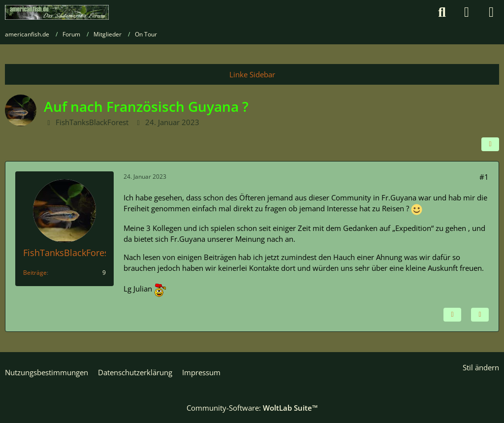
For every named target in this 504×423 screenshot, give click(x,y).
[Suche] (442, 12)
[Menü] (491, 12)
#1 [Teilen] (484, 177)
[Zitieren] (480, 315)
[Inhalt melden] (452, 315)
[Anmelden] (467, 12)
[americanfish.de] (57, 12)
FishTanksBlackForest (92, 122)
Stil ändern (481, 367)
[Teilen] (490, 144)
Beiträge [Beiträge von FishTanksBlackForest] (35, 273)
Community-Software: (252, 408)
